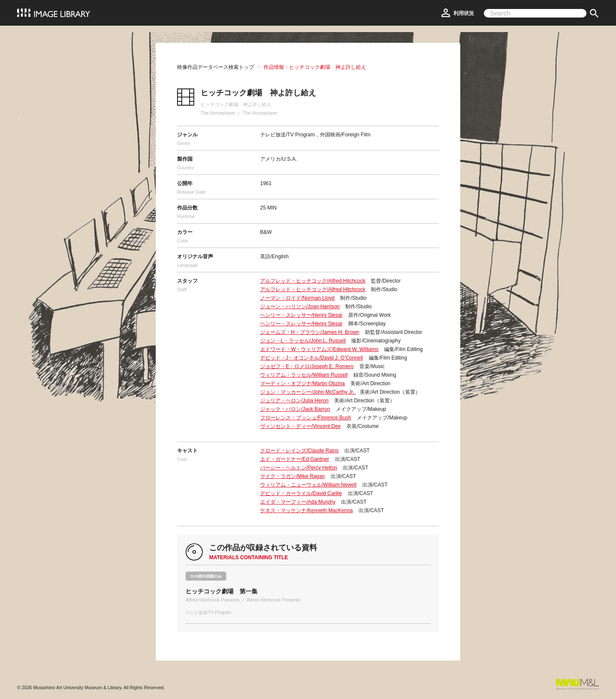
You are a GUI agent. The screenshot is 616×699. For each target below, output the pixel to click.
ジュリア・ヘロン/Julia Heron (294, 401)
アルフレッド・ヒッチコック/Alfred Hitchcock (313, 281)
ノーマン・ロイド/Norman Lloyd (297, 298)
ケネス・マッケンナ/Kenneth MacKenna (307, 510)
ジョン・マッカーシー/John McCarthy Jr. (308, 392)
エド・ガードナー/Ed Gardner (295, 459)
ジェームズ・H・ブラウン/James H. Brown (310, 332)
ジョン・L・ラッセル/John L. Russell (303, 341)
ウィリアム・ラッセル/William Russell (304, 375)
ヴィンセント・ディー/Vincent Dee (301, 426)
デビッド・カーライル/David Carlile (301, 493)
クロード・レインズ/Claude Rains (299, 451)
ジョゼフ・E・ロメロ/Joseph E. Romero (307, 366)
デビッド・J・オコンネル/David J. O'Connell (311, 358)
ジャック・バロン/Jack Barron (295, 409)
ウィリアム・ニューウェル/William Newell (308, 485)
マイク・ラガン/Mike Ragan (292, 476)
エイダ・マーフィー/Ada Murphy (298, 502)
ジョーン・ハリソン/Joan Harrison (300, 307)
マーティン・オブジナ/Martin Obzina (302, 383)
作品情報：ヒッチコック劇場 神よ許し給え (315, 67)
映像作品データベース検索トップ (216, 67)
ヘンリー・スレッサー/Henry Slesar (301, 315)
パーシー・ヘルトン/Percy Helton (299, 468)
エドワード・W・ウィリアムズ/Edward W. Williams (319, 349)
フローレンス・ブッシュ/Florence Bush (306, 418)
